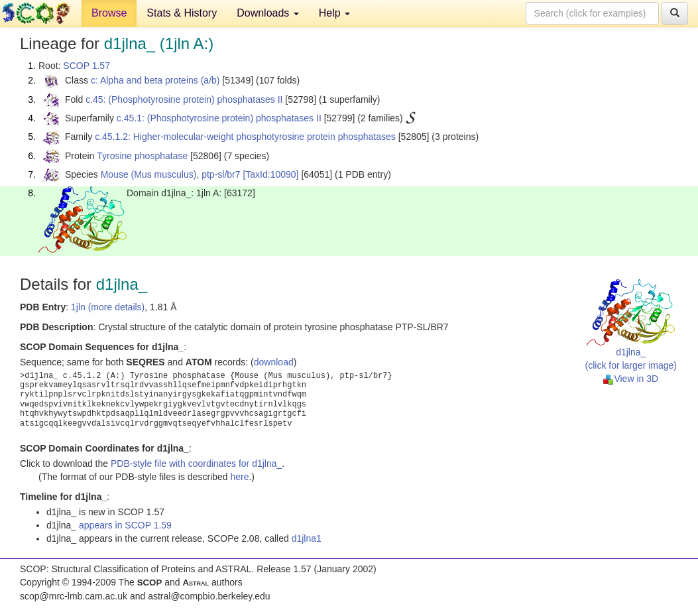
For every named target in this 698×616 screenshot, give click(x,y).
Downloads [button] (268, 13)
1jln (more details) (108, 307)
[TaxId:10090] (270, 174)
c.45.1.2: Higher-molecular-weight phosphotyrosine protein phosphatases (245, 137)
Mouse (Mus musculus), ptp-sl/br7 (171, 174)
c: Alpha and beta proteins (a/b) (155, 80)
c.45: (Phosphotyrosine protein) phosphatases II (184, 99)
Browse (109, 13)
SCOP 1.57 (87, 66)
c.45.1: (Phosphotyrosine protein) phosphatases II (219, 118)
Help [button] (334, 13)
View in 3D (631, 379)
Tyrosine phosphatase (142, 156)
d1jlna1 (307, 538)
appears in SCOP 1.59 (125, 525)
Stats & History (182, 13)
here (239, 477)
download (274, 362)
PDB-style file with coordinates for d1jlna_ (196, 463)
